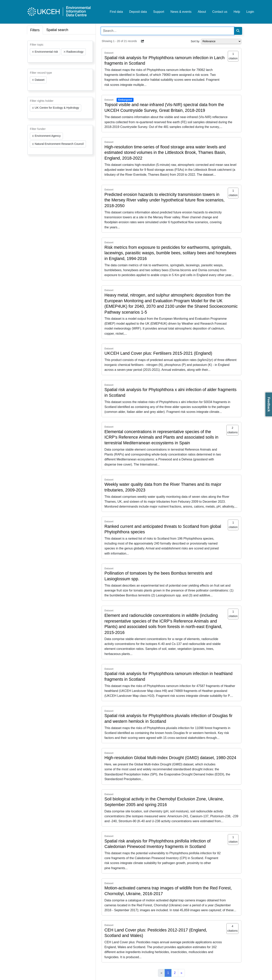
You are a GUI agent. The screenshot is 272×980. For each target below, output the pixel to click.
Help (237, 12)
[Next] (181, 973)
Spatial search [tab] (57, 30)
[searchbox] (31, 59)
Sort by (195, 41)
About (202, 12)
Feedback (269, 404)
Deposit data (138, 12)
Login (250, 12)
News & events (181, 12)
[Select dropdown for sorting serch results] (221, 41)
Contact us (220, 12)
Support (159, 12)
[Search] (238, 31)
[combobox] (60, 52)
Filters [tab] (35, 30)
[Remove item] (33, 52)
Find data (116, 12)
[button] (143, 41)
